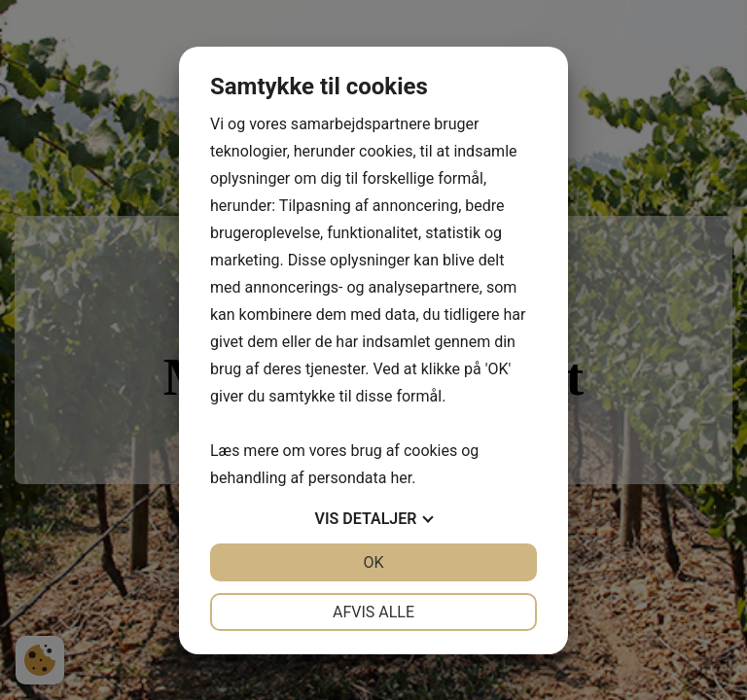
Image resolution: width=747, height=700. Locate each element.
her (401, 478)
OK (373, 562)
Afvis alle (373, 612)
